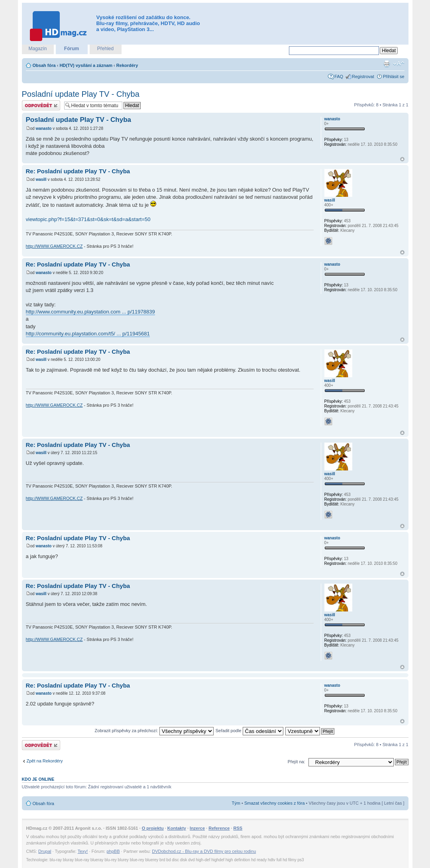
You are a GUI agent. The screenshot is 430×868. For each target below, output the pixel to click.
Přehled (105, 49)
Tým (236, 803)
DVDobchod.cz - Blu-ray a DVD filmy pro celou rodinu (204, 851)
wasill (41, 179)
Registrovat (363, 76)
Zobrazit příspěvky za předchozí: (154, 731)
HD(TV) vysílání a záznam (86, 65)
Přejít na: (296, 762)
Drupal (45, 851)
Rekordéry (127, 65)
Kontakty (177, 828)
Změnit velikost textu (399, 64)
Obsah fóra (44, 65)
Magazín (37, 49)
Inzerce (197, 828)
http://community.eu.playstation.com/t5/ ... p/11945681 (88, 334)
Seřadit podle (249, 731)
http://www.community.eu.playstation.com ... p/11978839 (90, 312)
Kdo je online (38, 779)
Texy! (83, 851)
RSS (238, 828)
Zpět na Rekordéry (45, 761)
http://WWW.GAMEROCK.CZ (54, 246)
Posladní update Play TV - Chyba (81, 94)
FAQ (339, 76)
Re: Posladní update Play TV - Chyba (78, 171)
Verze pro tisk (387, 64)
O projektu (153, 828)
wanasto (43, 128)
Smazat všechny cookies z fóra (275, 803)
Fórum (72, 49)
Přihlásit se (394, 76)
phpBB (113, 851)
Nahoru (402, 159)
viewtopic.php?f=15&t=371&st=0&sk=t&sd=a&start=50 (88, 219)
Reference (219, 828)
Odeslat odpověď (41, 105)
